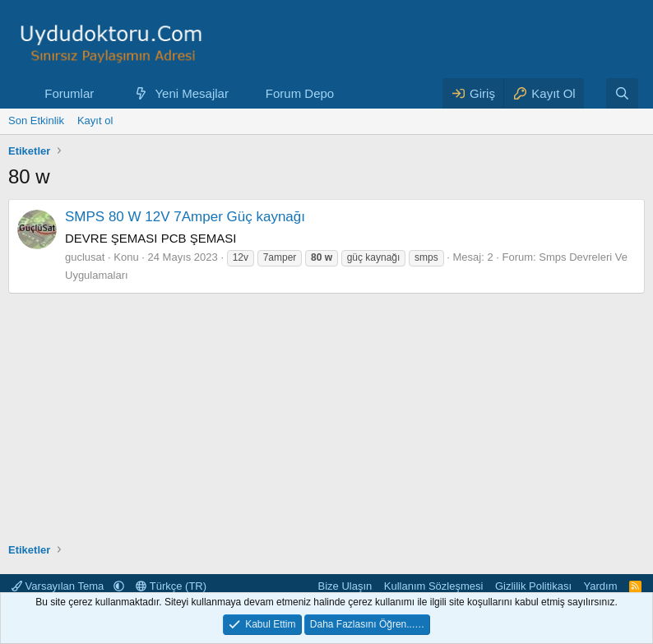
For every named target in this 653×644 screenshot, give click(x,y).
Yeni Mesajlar (192, 93)
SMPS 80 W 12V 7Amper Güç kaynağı (185, 217)
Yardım (601, 586)
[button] (107, 93)
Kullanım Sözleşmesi (434, 586)
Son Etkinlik (36, 120)
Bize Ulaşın (345, 586)
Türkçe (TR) (171, 586)
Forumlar (69, 93)
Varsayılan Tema (59, 586)
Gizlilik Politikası (533, 586)
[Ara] (622, 93)
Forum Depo (300, 93)
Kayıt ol (95, 120)
